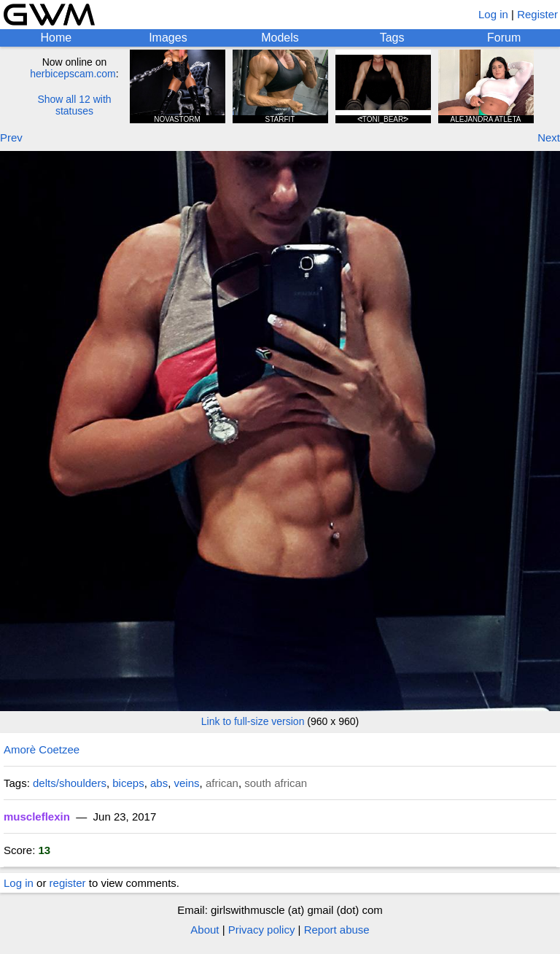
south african (276, 783)
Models (280, 38)
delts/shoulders (70, 783)
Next (549, 137)
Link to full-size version (253, 721)
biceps (128, 783)
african (222, 783)
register (68, 883)
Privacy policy (262, 930)
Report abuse (337, 930)
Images (168, 38)
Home (56, 38)
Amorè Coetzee (42, 749)
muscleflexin (37, 817)
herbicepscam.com (73, 74)
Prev (11, 137)
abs (159, 783)
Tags (392, 38)
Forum (504, 38)
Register (537, 14)
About (205, 930)
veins (187, 783)
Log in (493, 14)
